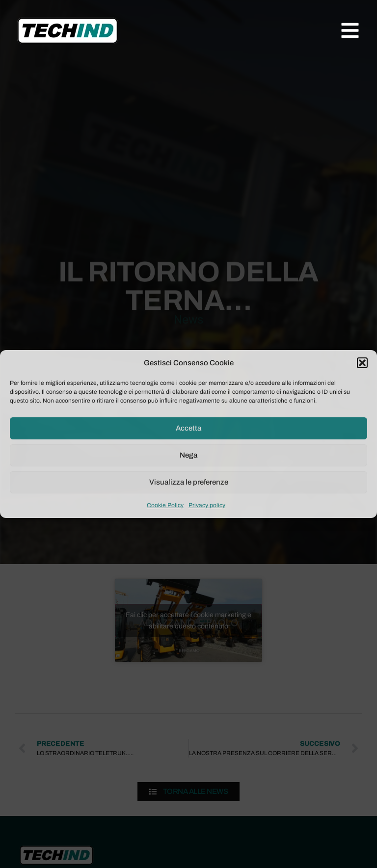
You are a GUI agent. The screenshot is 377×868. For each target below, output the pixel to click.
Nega (188, 455)
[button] (362, 363)
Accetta (188, 428)
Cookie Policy (165, 505)
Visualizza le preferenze (189, 482)
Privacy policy (207, 505)
